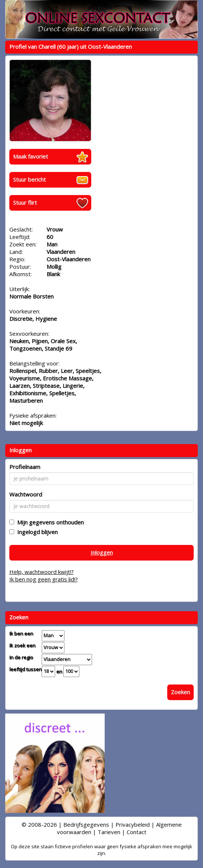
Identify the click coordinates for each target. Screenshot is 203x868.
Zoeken (180, 692)
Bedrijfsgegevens (86, 824)
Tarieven (109, 832)
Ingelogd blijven (36, 532)
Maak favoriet (31, 156)
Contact (137, 832)
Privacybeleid (133, 824)
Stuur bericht (29, 179)
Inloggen (102, 552)
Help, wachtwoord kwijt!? (42, 572)
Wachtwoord (26, 494)
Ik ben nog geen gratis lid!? (44, 579)
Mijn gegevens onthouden (49, 522)
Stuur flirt (25, 202)
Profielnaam (25, 467)
